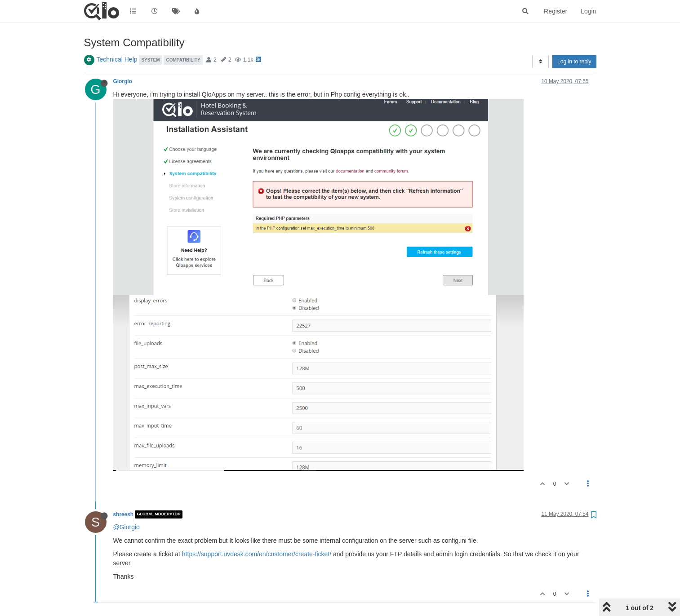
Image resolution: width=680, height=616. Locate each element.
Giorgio (123, 81)
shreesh (124, 514)
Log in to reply (574, 62)
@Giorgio (127, 527)
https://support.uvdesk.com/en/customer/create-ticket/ (257, 554)
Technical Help (117, 59)
